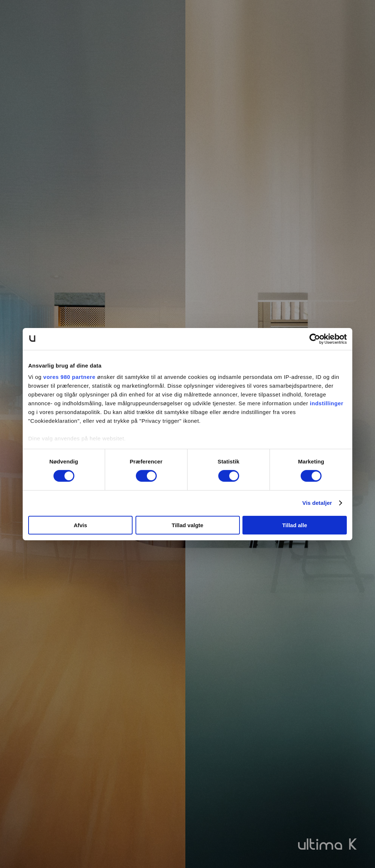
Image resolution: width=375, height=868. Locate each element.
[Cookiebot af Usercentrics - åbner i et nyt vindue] (315, 339)
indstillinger (327, 403)
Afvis (80, 525)
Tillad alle (294, 525)
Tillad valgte (187, 525)
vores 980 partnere (69, 377)
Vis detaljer (317, 503)
